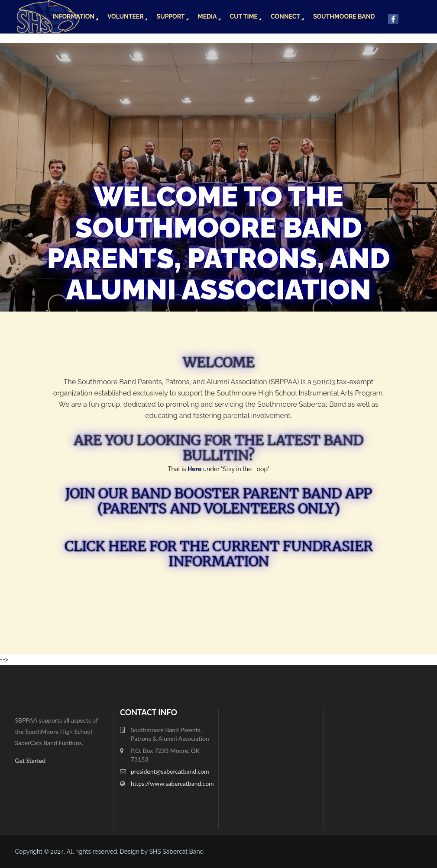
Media (207, 16)
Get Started (31, 760)
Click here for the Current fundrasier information (219, 554)
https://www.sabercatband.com (172, 783)
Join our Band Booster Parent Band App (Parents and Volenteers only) (218, 501)
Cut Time (244, 16)
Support (171, 16)
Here (195, 469)
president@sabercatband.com (170, 771)
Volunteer (126, 16)
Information (73, 16)
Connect (285, 16)
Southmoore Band (344, 16)
